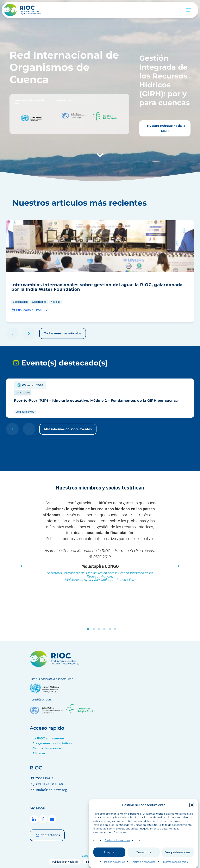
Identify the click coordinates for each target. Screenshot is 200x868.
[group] (100, 271)
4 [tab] (105, 629)
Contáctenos (47, 835)
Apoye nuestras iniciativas (52, 743)
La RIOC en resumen (48, 738)
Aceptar (110, 863)
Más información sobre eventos (68, 429)
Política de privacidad (65, 862)
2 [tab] (95, 629)
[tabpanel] (100, 542)
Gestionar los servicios (117, 851)
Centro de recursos (47, 748)
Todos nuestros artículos (63, 333)
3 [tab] (100, 629)
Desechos (143, 863)
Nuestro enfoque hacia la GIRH (166, 128)
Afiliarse (39, 753)
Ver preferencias (178, 863)
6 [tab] (116, 629)
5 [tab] (111, 629)
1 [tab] (89, 629)
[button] (192, 816)
